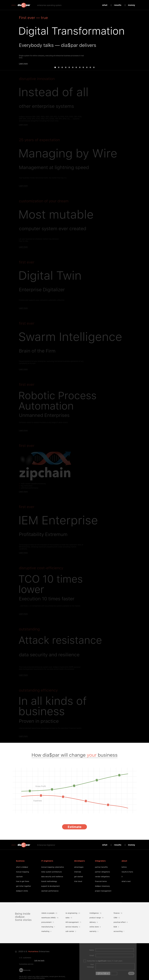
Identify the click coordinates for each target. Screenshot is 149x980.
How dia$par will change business (75, 755)
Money (132, 5)
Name (92, 950)
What (105, 5)
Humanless (33, 951)
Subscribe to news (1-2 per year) (105, 961)
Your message (90, 966)
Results (118, 5)
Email (92, 955)
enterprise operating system (49, 5)
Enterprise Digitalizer (46, 845)
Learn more (23, 64)
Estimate (75, 827)
